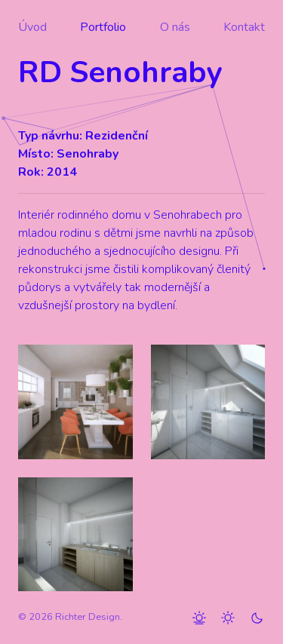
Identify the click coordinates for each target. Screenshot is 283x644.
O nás (175, 27)
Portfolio (103, 27)
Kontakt (244, 27)
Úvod (32, 27)
